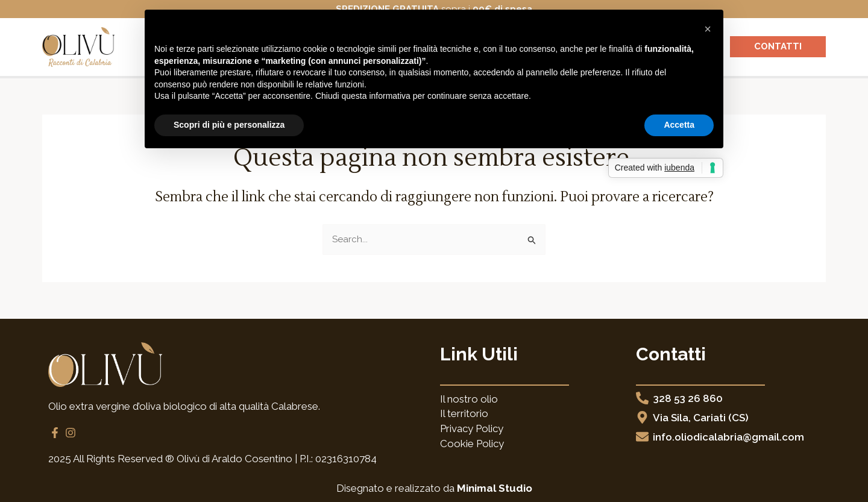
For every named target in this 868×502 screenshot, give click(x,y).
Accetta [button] (679, 125)
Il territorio (464, 413)
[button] (708, 29)
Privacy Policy (472, 428)
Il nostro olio (469, 399)
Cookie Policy (472, 444)
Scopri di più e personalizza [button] (229, 125)
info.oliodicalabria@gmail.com (728, 437)
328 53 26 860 (688, 398)
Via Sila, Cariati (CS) (701, 418)
